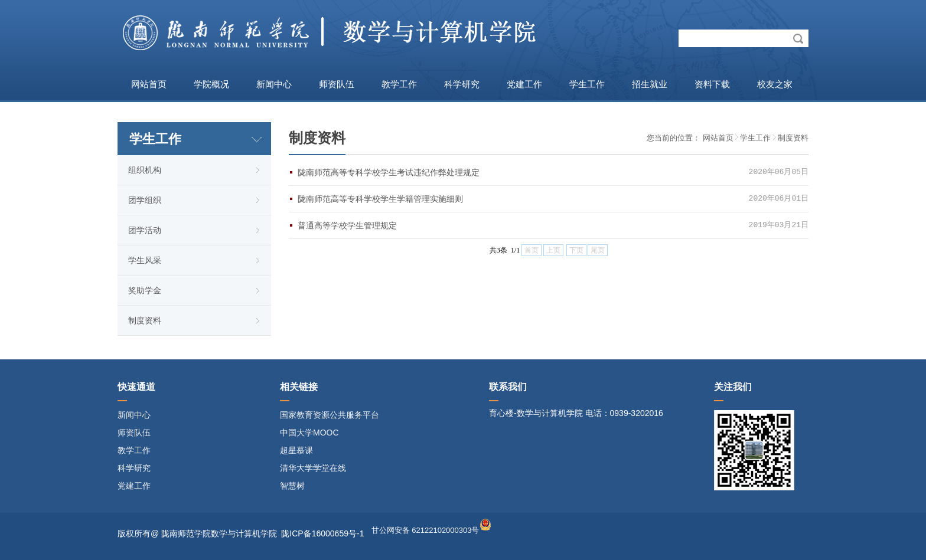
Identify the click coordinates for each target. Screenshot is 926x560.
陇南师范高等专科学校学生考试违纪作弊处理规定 (389, 172)
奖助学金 (145, 290)
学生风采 (145, 260)
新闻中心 (274, 84)
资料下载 (712, 84)
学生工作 (587, 84)
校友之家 (775, 84)
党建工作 (524, 84)
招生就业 (650, 84)
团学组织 (145, 200)
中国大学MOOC (309, 433)
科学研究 (462, 84)
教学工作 (399, 84)
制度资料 (145, 320)
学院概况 (211, 84)
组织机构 (145, 170)
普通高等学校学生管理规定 (347, 225)
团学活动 (145, 230)
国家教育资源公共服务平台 (330, 415)
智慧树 (292, 486)
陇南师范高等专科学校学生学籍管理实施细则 (380, 199)
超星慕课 (296, 450)
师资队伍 (337, 84)
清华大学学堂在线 (313, 468)
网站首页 (149, 84)
